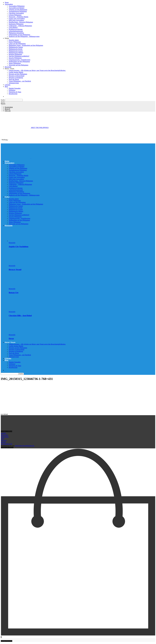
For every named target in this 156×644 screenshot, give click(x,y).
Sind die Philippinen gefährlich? (19, 56)
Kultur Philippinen (15, 42)
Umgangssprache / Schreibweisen (19, 60)
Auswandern (9, 4)
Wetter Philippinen (15, 63)
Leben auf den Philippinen (17, 44)
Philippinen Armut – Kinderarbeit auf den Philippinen (26, 45)
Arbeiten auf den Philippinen (18, 10)
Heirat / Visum (9, 69)
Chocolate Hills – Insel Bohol (20, 316)
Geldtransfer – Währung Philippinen (20, 26)
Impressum (4, 435)
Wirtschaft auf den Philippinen (19, 65)
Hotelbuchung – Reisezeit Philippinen (21, 22)
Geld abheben (13, 27)
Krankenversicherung (16, 29)
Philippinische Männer (16, 53)
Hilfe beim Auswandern (16, 20)
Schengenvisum (14, 83)
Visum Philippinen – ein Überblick (20, 81)
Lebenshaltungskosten (16, 31)
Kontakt (3, 442)
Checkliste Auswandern (16, 13)
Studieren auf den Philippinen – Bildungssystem (24, 36)
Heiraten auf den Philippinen (18, 74)
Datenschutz (5, 437)
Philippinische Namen (16, 47)
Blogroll (7, 109)
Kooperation (9, 107)
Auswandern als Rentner (17, 8)
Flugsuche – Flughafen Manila (19, 17)
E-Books (8, 85)
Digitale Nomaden (15, 88)
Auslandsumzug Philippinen (18, 11)
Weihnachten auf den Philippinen (19, 61)
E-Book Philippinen (15, 15)
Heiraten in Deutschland (17, 76)
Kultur (7, 38)
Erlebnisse (12, 90)
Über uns (8, 111)
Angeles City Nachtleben (19, 247)
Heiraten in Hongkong (16, 78)
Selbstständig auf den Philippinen (19, 35)
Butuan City (14, 293)
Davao (11, 339)
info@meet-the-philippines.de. (25, 446)
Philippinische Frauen (16, 51)
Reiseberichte (13, 94)
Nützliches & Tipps (15, 92)
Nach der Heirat (14, 79)
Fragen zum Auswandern (17, 19)
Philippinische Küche (16, 49)
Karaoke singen (14, 40)
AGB (2, 438)
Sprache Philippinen (15, 58)
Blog (6, 87)
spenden (3, 433)
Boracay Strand (15, 270)
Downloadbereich (6, 444)
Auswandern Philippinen (17, 6)
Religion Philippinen (15, 54)
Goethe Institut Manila (16, 72)
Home (7, 2)
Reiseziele (8, 67)
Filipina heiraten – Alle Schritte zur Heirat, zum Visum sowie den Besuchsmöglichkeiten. (37, 70)
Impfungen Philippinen (16, 24)
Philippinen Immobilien (16, 33)
